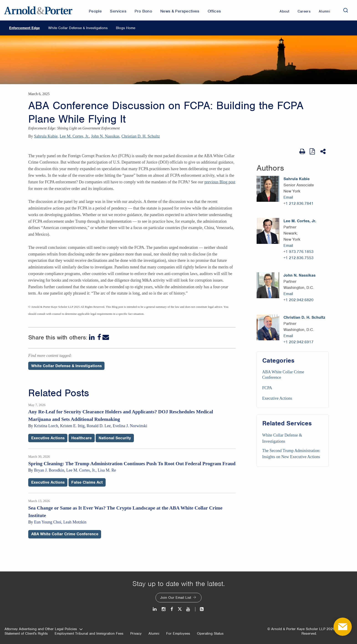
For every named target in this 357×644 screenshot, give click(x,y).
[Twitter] (180, 609)
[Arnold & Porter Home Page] (38, 10)
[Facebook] (99, 337)
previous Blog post (220, 182)
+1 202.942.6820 (298, 300)
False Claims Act (87, 482)
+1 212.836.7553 (298, 258)
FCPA (267, 388)
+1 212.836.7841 (298, 203)
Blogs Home (126, 28)
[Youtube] (188, 609)
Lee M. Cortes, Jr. (74, 136)
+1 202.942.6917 (298, 342)
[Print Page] (302, 152)
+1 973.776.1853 (298, 252)
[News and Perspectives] (200, 609)
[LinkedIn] (92, 337)
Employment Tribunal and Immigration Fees (89, 634)
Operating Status (210, 634)
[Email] (106, 337)
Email (288, 197)
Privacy (136, 634)
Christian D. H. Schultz (141, 136)
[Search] (346, 10)
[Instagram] (164, 609)
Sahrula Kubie (46, 136)
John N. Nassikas (105, 136)
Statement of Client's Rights (26, 634)
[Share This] (323, 152)
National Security (115, 438)
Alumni (154, 634)
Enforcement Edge (24, 28)
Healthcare (82, 438)
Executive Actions (277, 398)
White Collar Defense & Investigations (78, 28)
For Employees (178, 634)
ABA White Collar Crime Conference (65, 534)
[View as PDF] (313, 151)
